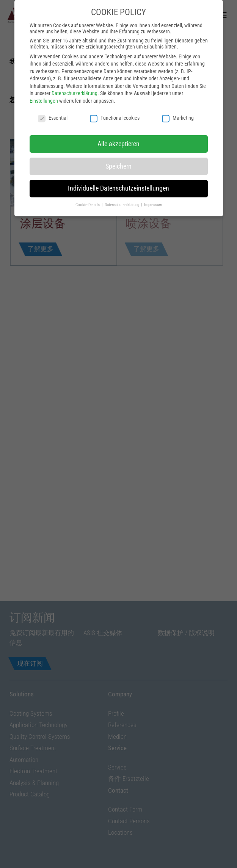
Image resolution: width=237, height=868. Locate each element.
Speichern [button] (118, 127)
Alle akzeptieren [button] (118, 105)
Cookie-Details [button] (88, 166)
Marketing (178, 78)
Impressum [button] (153, 166)
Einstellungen (44, 61)
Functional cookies (115, 78)
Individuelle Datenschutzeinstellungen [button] (118, 149)
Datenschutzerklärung (75, 54)
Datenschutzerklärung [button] (122, 166)
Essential (53, 78)
